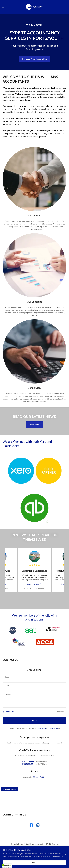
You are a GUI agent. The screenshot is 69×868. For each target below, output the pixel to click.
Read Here (34, 424)
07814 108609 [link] (28, 764)
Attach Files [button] (9, 712)
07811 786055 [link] (34, 25)
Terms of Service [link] (53, 728)
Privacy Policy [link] (42, 728)
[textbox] (34, 677)
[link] (34, 7)
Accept (34, 863)
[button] (6, 7)
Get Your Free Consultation (34, 59)
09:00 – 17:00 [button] (38, 777)
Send (34, 721)
